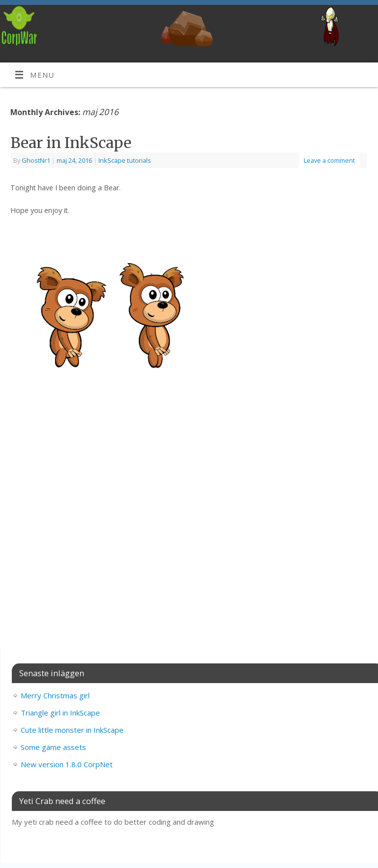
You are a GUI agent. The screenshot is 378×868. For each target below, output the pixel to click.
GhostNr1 (36, 160)
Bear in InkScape (71, 143)
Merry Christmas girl (55, 695)
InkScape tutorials (125, 160)
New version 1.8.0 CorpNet (67, 764)
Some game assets (53, 747)
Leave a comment (329, 160)
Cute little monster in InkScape (72, 730)
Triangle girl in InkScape (60, 713)
